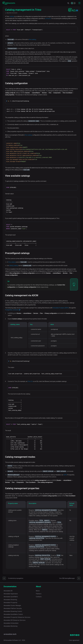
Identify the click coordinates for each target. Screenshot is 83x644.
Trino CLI (30, 381)
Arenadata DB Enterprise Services (15, 620)
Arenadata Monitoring (11, 626)
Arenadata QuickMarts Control (13, 614)
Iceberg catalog (14, 266)
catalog (12, 16)
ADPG (65, 475)
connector (48, 18)
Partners (39, 594)
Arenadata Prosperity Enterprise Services (17, 617)
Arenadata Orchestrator (11, 623)
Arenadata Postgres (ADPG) (61, 308)
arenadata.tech (10, 634)
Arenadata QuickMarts (11, 597)
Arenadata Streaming (10, 600)
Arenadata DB (8, 591)
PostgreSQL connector (12, 310)
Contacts (39, 597)
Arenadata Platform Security (13, 608)
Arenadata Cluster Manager (12, 605)
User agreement (74, 640)
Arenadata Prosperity (10, 603)
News (38, 591)
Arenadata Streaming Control (13, 611)
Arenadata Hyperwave (11, 594)
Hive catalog (32, 39)
